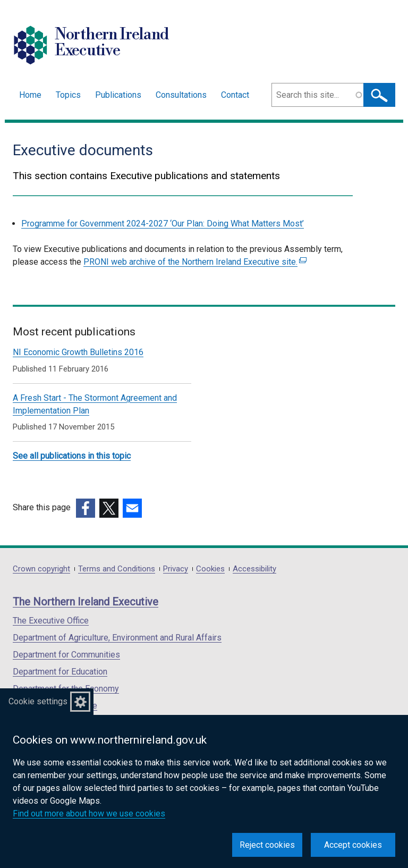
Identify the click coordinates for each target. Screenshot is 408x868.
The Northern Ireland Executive (86, 602)
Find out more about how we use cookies (89, 814)
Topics (68, 95)
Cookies (210, 569)
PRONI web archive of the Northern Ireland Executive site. (195, 262)
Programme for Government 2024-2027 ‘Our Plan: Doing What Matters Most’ (163, 224)
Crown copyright (41, 569)
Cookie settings (38, 701)
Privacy (176, 569)
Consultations (181, 95)
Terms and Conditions (117, 569)
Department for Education (60, 672)
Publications (118, 95)
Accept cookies (353, 845)
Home (30, 95)
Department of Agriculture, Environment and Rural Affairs (117, 638)
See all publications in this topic (72, 456)
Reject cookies (267, 845)
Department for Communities (66, 655)
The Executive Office (51, 621)
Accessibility (254, 569)
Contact (235, 95)
